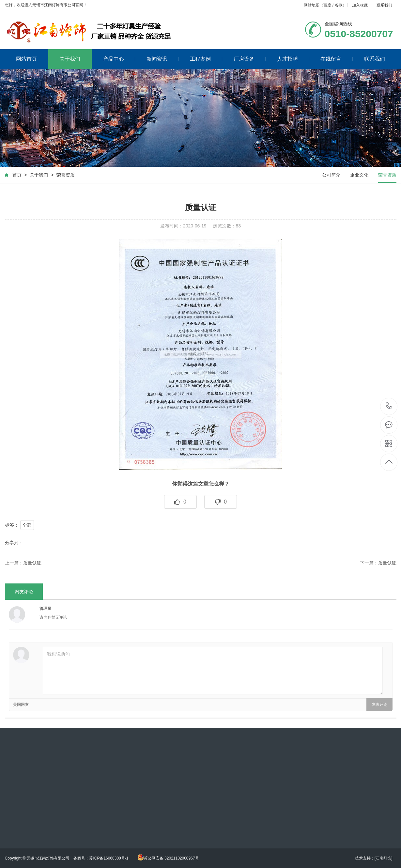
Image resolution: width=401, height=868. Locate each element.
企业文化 (359, 175)
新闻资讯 (163, 59)
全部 (27, 525)
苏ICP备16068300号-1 (109, 858)
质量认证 (32, 563)
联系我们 (384, 5)
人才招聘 (293, 59)
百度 (327, 5)
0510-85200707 (389, 406)
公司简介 (331, 175)
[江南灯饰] (384, 858)
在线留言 (337, 59)
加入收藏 (360, 5)
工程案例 (206, 59)
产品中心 (119, 59)
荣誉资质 (66, 175)
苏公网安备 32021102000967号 (168, 858)
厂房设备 (250, 59)
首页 (17, 175)
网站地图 (312, 5)
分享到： (14, 543)
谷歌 (339, 5)
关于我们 (70, 59)
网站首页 (32, 59)
